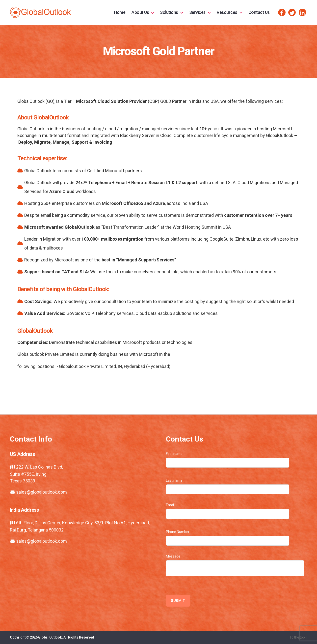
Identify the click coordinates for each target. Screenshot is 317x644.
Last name (228, 486)
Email (228, 511)
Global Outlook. (50, 637)
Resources (227, 12)
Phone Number (228, 538)
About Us (140, 12)
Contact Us (259, 12)
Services (197, 12)
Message (235, 565)
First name (228, 460)
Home (120, 12)
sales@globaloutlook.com (41, 492)
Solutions (169, 12)
